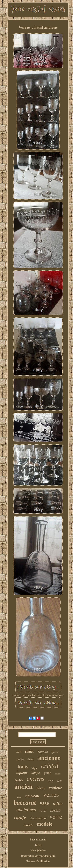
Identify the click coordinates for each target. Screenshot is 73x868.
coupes (43, 811)
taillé (59, 781)
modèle (28, 825)
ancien (23, 786)
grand (48, 773)
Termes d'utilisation (38, 861)
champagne (38, 818)
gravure (56, 752)
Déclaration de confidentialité (38, 856)
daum (31, 759)
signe (51, 780)
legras (43, 752)
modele (44, 824)
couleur (55, 788)
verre (56, 817)
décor (41, 788)
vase (44, 803)
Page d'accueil (38, 840)
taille (58, 804)
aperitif (55, 810)
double (19, 780)
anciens (36, 779)
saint (29, 751)
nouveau (32, 796)
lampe (36, 773)
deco (19, 797)
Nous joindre (38, 851)
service (20, 760)
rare (19, 752)
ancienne (49, 758)
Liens (38, 845)
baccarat (25, 803)
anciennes (26, 810)
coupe (57, 774)
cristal (50, 766)
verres (51, 795)
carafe (20, 818)
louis (23, 767)
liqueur (22, 773)
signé (35, 768)
